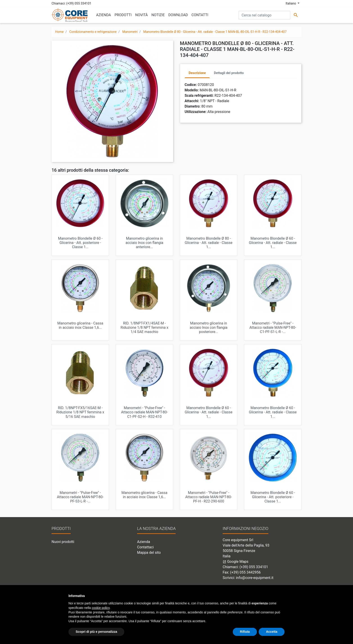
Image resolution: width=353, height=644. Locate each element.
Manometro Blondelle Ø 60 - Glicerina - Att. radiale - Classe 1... (273, 243)
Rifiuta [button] (245, 632)
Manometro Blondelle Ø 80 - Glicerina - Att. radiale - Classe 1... (209, 243)
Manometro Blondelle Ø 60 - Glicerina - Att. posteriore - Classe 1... (80, 243)
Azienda (144, 542)
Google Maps (235, 562)
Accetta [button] (272, 632)
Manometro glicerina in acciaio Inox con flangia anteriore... (145, 243)
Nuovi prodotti (63, 542)
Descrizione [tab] (197, 73)
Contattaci (145, 547)
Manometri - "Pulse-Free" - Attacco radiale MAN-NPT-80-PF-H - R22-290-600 (209, 497)
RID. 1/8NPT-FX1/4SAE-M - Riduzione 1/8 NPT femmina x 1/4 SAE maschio (144, 328)
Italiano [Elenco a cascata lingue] (291, 3)
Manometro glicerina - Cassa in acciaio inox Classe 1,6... (80, 325)
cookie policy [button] (101, 608)
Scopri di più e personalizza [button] (96, 632)
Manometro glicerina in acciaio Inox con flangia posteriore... (209, 328)
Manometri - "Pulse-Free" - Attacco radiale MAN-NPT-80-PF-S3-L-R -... (80, 497)
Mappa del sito (149, 553)
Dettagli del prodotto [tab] (229, 73)
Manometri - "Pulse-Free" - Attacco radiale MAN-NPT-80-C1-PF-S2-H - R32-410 (145, 412)
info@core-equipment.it (255, 578)
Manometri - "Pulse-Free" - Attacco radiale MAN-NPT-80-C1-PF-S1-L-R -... (273, 328)
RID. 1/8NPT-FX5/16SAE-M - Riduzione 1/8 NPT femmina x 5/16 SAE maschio (80, 412)
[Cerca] (264, 15)
